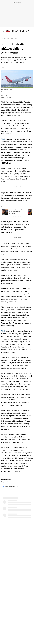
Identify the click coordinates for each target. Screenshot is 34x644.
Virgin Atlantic (5, 482)
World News (14, 39)
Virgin (4, 139)
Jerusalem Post (5, 39)
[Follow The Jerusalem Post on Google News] (9, 487)
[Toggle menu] (3, 31)
